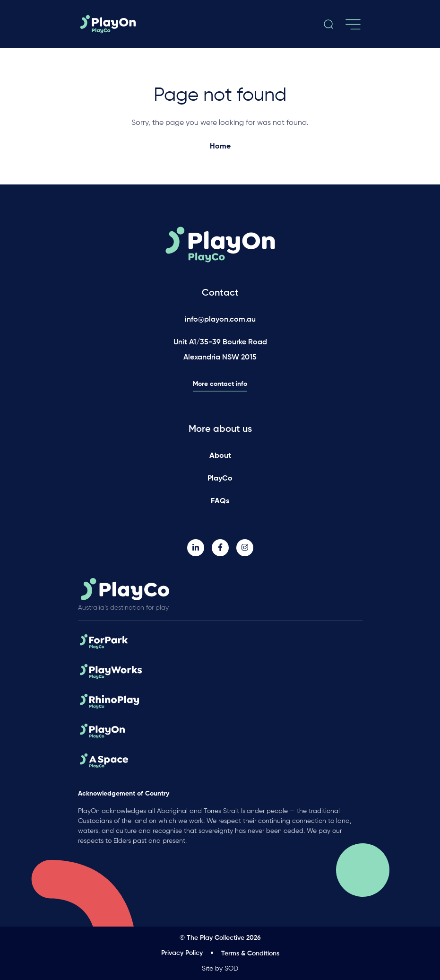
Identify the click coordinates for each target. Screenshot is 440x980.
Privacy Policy (182, 953)
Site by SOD (220, 969)
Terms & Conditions (250, 954)
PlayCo (220, 479)
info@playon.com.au (220, 320)
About (220, 456)
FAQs (220, 501)
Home (220, 147)
